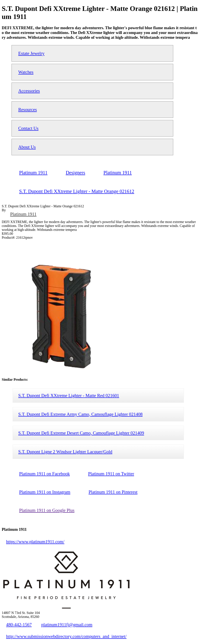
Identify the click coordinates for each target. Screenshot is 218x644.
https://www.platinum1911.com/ (35, 542)
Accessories (29, 91)
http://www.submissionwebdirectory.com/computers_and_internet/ (66, 636)
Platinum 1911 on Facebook (44, 474)
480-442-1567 (19, 625)
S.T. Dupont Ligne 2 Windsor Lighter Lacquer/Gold (65, 452)
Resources (27, 109)
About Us (27, 147)
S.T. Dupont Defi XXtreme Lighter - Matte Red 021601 (69, 395)
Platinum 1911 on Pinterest (113, 492)
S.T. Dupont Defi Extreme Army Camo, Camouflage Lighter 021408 (80, 414)
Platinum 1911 (23, 214)
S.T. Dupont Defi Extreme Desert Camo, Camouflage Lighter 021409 (81, 433)
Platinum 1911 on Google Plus (47, 510)
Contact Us (28, 128)
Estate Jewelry (31, 53)
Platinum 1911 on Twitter (111, 474)
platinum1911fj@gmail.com (67, 625)
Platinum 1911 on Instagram (45, 492)
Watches (26, 72)
